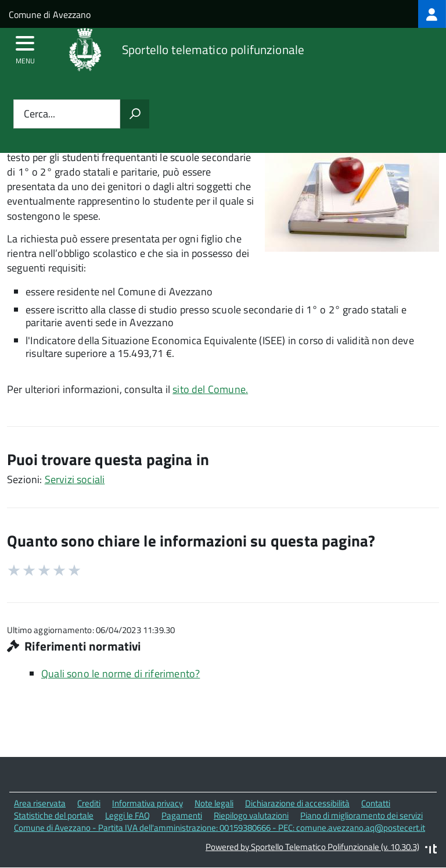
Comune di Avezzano (50, 15)
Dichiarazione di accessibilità (297, 803)
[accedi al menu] (25, 47)
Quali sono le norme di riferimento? (121, 674)
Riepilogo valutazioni (251, 815)
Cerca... (39, 114)
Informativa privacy (148, 803)
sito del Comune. (210, 389)
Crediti (89, 803)
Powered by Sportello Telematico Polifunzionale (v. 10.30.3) (312, 847)
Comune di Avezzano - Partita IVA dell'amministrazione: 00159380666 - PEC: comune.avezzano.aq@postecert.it (220, 828)
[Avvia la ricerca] (135, 114)
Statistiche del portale (54, 815)
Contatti (376, 803)
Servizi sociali (75, 479)
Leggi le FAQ (127, 815)
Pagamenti (182, 815)
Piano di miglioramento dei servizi (362, 815)
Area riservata (40, 803)
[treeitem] (432, 14)
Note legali (214, 803)
